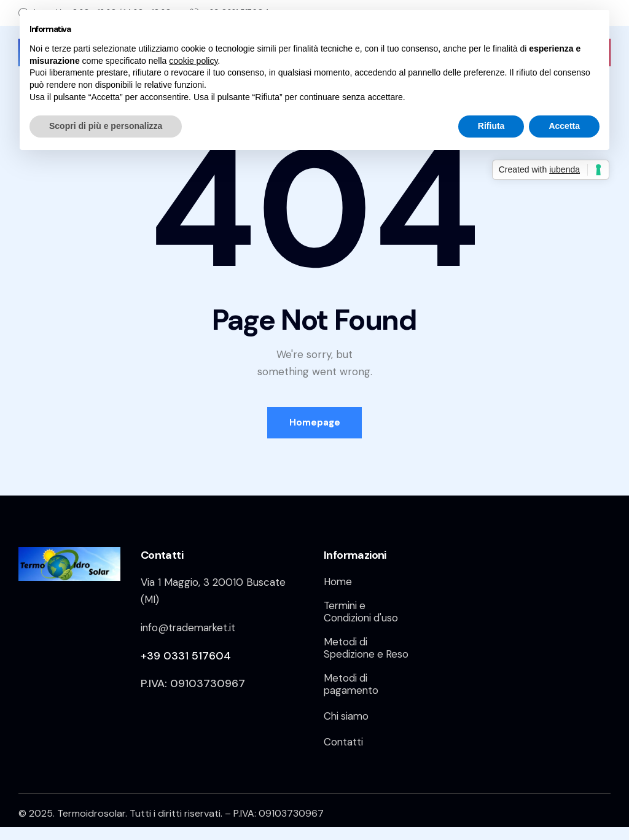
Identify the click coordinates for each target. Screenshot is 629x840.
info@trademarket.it (189, 628)
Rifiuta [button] (491, 126)
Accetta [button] (564, 126)
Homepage (315, 422)
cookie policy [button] (193, 61)
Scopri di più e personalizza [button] (106, 126)
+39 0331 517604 (186, 656)
